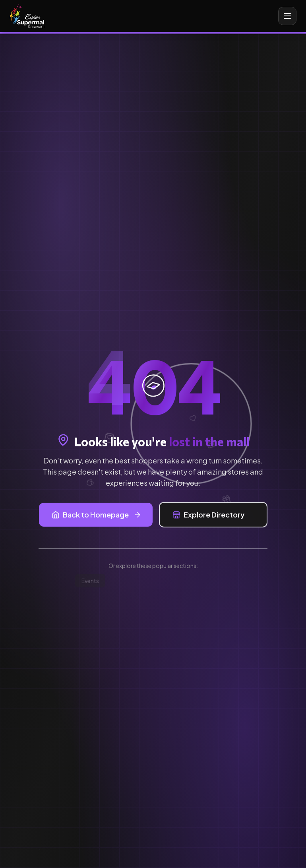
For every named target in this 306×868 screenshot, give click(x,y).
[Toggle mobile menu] (287, 16)
